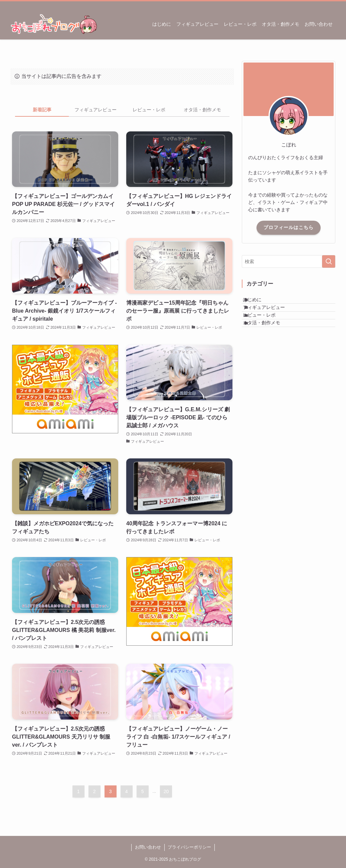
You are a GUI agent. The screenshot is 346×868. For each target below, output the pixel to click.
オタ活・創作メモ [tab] (202, 110)
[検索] (331, 5)
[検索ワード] (289, 261)
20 (166, 791)
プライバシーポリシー (189, 847)
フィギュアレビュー (271, 317)
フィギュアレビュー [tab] (96, 110)
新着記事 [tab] (42, 110)
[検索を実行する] (329, 261)
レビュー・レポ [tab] (149, 110)
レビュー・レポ (267, 330)
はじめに (259, 303)
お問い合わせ (148, 847)
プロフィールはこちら (289, 227)
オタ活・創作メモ (269, 344)
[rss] (322, 5)
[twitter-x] (314, 5)
